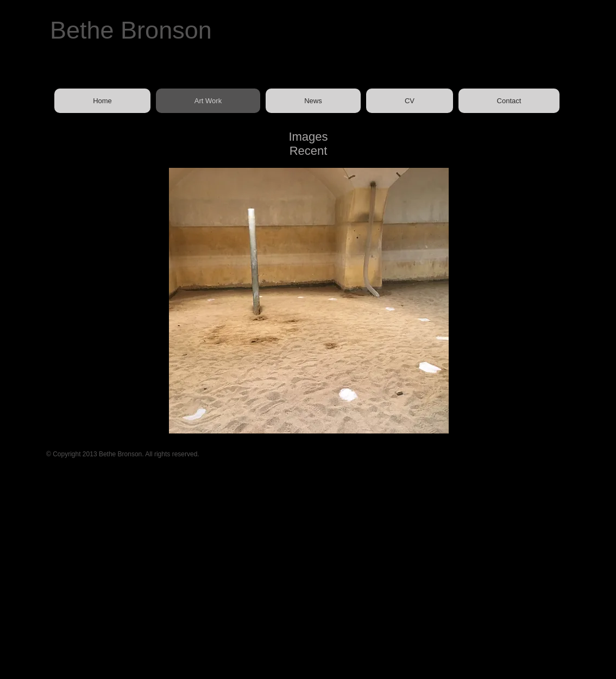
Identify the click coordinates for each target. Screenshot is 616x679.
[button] (309, 301)
